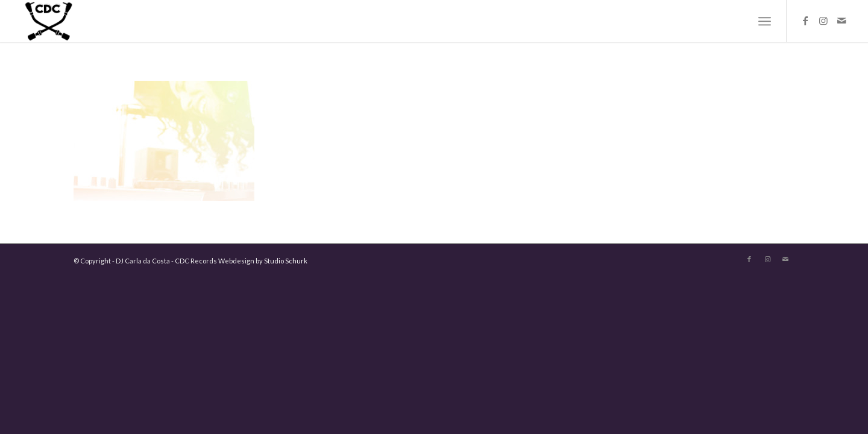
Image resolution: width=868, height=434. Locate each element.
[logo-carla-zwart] (84, 21)
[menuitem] (765, 21)
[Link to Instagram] (823, 20)
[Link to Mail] (841, 20)
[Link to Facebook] (805, 20)
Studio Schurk (286, 261)
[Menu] (765, 21)
